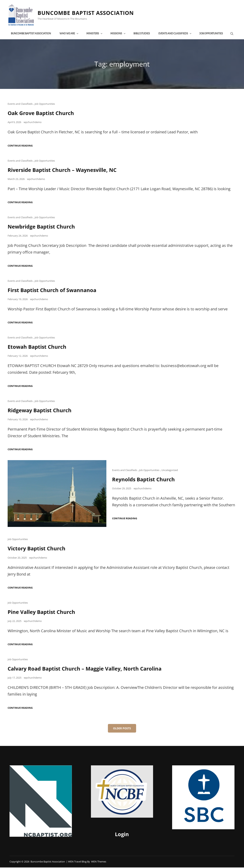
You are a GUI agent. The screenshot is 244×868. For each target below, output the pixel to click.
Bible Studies (142, 34)
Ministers (95, 34)
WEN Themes (99, 862)
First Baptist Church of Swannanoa (53, 291)
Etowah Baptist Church (38, 347)
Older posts (122, 729)
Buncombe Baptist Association (87, 13)
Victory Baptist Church (37, 549)
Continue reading (20, 146)
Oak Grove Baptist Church (42, 114)
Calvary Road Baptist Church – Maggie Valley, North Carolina (88, 669)
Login (122, 835)
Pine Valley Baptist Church (43, 612)
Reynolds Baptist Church (145, 480)
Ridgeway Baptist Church (41, 411)
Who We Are (70, 34)
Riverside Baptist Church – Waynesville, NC (65, 171)
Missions (119, 34)
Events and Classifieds (176, 34)
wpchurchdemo (33, 123)
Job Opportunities (212, 34)
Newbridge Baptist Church (43, 227)
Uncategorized (170, 471)
